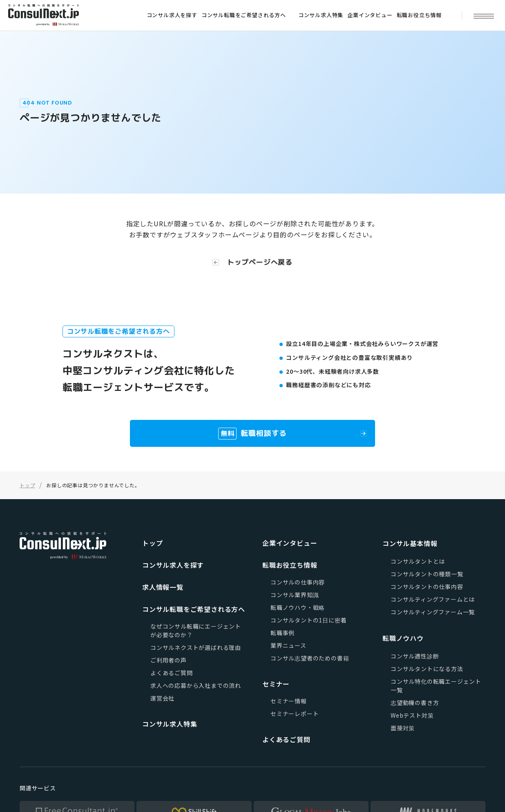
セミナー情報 (289, 701)
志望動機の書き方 (415, 703)
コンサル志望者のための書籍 (310, 658)
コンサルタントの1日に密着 (308, 620)
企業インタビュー (370, 15)
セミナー (276, 684)
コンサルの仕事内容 (298, 582)
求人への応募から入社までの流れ (196, 685)
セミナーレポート (295, 714)
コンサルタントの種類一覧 (427, 574)
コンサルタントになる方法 (427, 669)
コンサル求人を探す (172, 15)
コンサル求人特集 (321, 15)
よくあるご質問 (172, 673)
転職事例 (283, 633)
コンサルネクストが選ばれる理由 (196, 647)
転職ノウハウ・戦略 (298, 607)
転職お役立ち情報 (419, 15)
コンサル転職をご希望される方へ (244, 15)
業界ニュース (288, 645)
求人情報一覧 (163, 587)
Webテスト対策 (412, 715)
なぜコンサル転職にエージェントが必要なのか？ (196, 630)
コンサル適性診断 (415, 656)
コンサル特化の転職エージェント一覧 (436, 686)
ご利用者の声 (169, 660)
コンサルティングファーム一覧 (433, 612)
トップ (152, 543)
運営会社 (162, 698)
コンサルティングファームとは (433, 599)
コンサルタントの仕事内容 (427, 587)
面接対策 (403, 728)
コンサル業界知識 (295, 595)
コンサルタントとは (418, 561)
